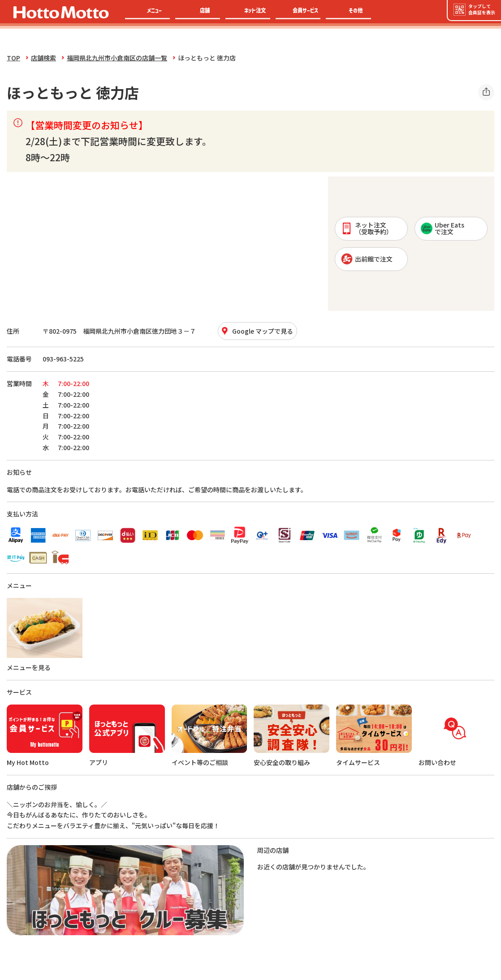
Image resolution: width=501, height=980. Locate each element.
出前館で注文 (367, 259)
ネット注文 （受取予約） (367, 228)
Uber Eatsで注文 (443, 228)
